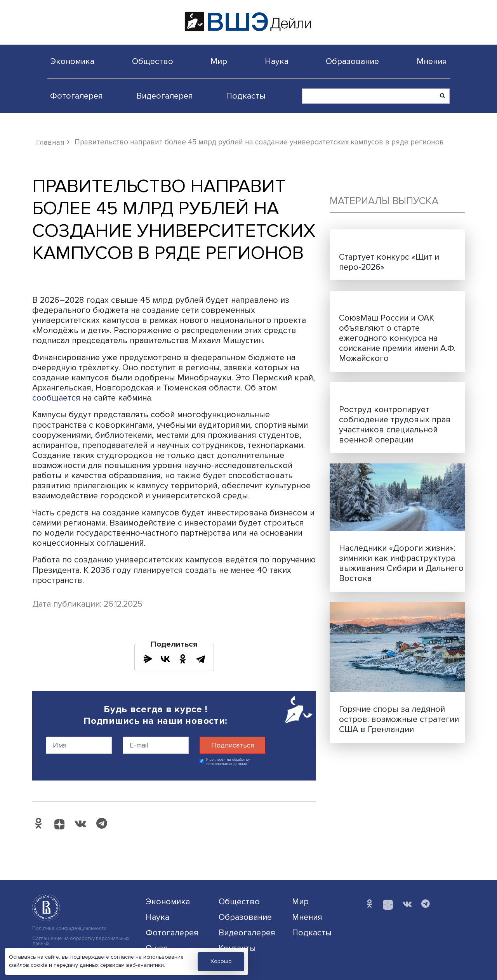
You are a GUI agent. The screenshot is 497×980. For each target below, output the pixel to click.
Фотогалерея (76, 96)
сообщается (57, 398)
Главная (50, 142)
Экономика (72, 61)
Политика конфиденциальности (69, 929)
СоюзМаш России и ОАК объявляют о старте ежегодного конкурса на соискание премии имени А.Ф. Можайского (397, 338)
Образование (352, 61)
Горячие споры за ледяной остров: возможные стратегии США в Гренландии (399, 719)
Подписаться (233, 745)
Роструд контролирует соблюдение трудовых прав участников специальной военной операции (395, 425)
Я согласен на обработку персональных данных (228, 762)
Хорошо (221, 961)
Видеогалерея (165, 96)
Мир (219, 61)
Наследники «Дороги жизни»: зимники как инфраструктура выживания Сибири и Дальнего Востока (401, 563)
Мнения (432, 61)
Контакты (237, 948)
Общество (153, 61)
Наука (277, 61)
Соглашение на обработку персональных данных (81, 941)
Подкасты (246, 96)
